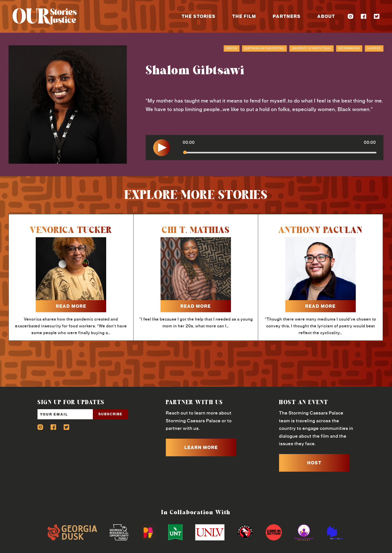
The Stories (199, 16)
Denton (232, 48)
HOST (314, 463)
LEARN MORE (201, 447)
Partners (287, 16)
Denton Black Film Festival (264, 48)
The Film (244, 16)
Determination (349, 48)
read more (71, 306)
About (326, 16)
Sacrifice (374, 48)
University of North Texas (311, 48)
